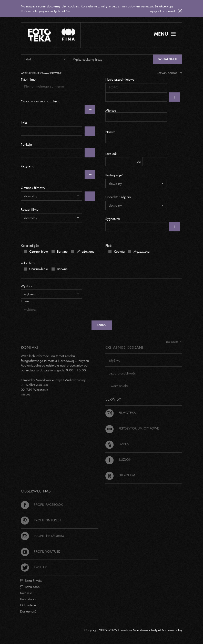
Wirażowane (85, 251)
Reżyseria (28, 166)
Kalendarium (29, 599)
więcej (25, 394)
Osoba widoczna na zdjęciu (40, 101)
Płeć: (109, 245)
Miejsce (111, 110)
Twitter (34, 567)
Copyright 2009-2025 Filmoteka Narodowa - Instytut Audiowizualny (133, 630)
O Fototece (28, 605)
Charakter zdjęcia (118, 197)
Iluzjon (118, 459)
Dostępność (28, 611)
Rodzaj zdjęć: (115, 175)
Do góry (174, 342)
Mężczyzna (141, 251)
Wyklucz (27, 286)
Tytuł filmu (28, 79)
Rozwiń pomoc (169, 73)
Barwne (62, 251)
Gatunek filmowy (33, 188)
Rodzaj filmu (30, 209)
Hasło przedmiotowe (120, 79)
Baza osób (30, 587)
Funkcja (26, 144)
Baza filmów (31, 581)
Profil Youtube (40, 551)
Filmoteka (121, 413)
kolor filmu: (29, 263)
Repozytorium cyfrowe (132, 428)
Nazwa (110, 132)
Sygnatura (113, 219)
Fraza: (25, 301)
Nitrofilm (120, 475)
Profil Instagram (42, 536)
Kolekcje (26, 593)
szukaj (102, 325)
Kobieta (119, 251)
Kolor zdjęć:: (30, 245)
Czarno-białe (38, 251)
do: (139, 161)
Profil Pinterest (41, 520)
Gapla (117, 444)
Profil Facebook (42, 505)
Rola (24, 123)
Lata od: (111, 154)
